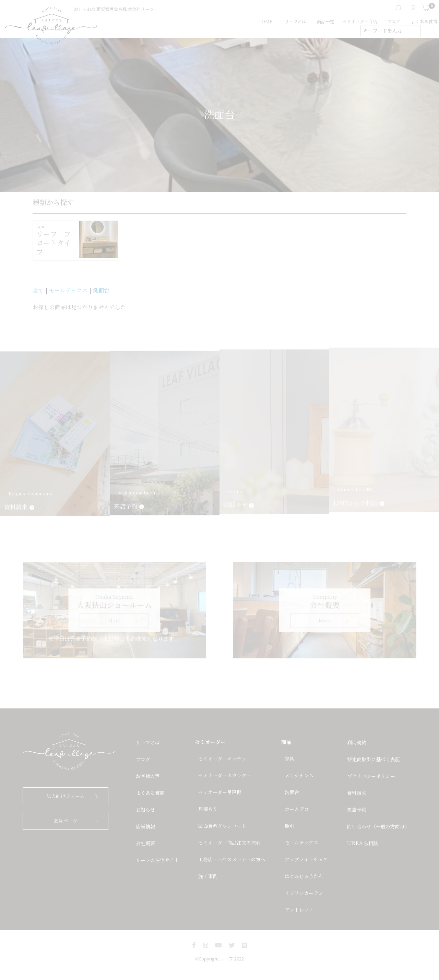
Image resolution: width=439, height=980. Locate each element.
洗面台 (101, 290)
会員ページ (66, 821)
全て (38, 291)
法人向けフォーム (66, 796)
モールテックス (68, 291)
